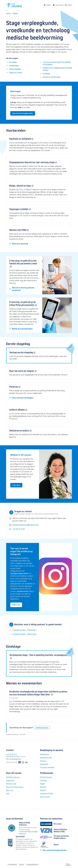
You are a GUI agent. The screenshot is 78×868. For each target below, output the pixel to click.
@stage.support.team (19, 573)
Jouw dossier (59, 5)
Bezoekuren (44, 764)
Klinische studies (46, 777)
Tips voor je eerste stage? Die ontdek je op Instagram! (57, 63)
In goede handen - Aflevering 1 (24, 630)
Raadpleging (44, 754)
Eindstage (46, 73)
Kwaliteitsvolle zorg (13, 777)
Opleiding (43, 780)
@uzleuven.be (23, 591)
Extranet (43, 790)
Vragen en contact (16, 72)
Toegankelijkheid (32, 864)
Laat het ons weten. (42, 728)
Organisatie (10, 780)
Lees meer (16, 485)
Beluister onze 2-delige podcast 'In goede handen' (57, 69)
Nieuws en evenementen (52, 77)
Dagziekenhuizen (46, 757)
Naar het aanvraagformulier (23, 113)
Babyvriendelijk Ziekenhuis (28, 832)
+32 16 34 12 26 (18, 529)
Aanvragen (13, 62)
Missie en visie (11, 784)
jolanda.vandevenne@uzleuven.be (25, 525)
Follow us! (16, 605)
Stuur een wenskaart (47, 767)
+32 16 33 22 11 (11, 754)
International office (47, 793)
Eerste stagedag (15, 69)
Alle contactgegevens (14, 759)
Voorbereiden (14, 65)
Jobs (8, 793)
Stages (42, 784)
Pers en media (45, 797)
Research (43, 787)
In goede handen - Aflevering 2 (24, 634)
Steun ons (10, 790)
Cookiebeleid (12, 864)
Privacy (22, 864)
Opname (43, 761)
